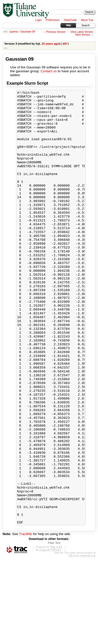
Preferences (53, 20)
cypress (13, 32)
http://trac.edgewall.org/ (82, 642)
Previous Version (56, 32)
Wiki (68, 25)
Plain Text (54, 630)
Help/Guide (70, 20)
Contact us (49, 71)
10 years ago (50, 44)
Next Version (83, 35)
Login (38, 20)
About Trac (87, 20)
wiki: (6, 32)
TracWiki (25, 621)
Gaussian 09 (28, 32)
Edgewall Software (50, 637)
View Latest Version (82, 32)
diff (65, 44)
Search (86, 25)
